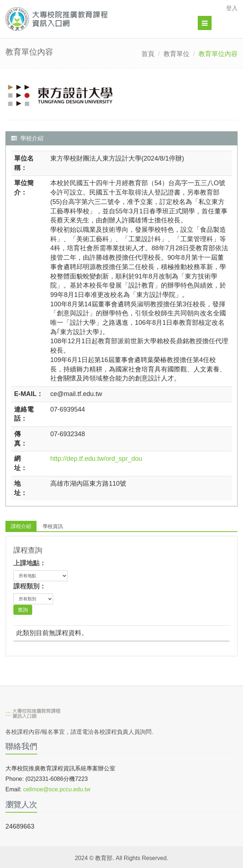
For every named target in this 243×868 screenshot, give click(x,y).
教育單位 (176, 54)
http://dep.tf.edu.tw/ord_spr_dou (96, 459)
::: (8, 714)
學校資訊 (53, 526)
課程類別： (30, 586)
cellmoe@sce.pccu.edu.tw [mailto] (57, 789)
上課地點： (30, 563)
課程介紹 (21, 526)
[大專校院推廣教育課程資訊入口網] (99, 19)
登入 (232, 8)
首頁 (148, 54)
